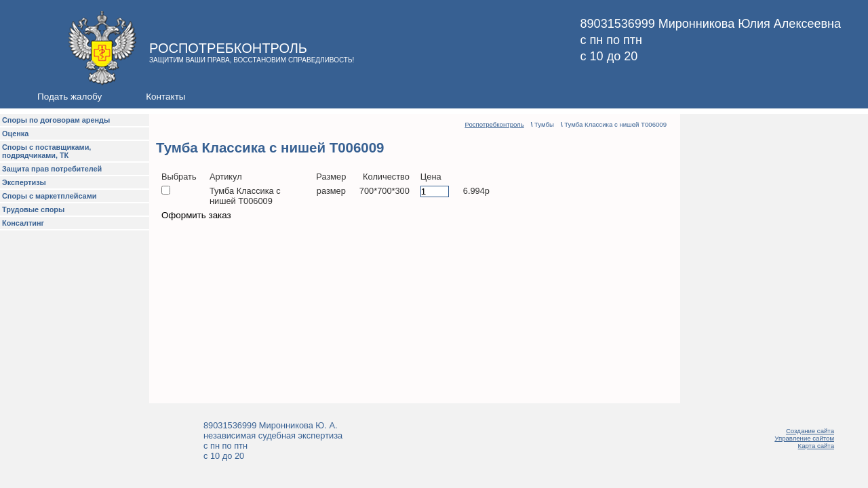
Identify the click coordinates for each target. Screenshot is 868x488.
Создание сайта (810, 431)
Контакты (165, 97)
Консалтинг (23, 223)
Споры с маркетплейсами (49, 196)
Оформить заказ (196, 215)
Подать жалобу (70, 97)
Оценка (15, 134)
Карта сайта (816, 446)
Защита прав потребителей (52, 169)
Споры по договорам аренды (56, 120)
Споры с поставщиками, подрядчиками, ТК (46, 151)
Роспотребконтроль (494, 124)
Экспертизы (24, 182)
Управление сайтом (804, 438)
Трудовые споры (33, 209)
